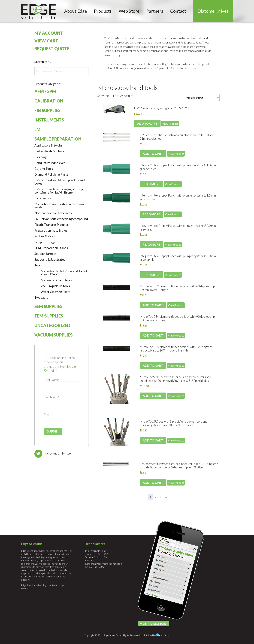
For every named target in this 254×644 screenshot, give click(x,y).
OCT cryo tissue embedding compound (61, 219)
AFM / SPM (45, 91)
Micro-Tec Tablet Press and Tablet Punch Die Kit (64, 273)
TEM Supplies (49, 316)
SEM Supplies (48, 306)
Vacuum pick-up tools (55, 286)
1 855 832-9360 (96, 567)
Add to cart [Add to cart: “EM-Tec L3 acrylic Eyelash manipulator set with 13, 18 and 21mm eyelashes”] (153, 154)
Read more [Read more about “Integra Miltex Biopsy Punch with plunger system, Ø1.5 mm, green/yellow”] (151, 214)
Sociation (165, 635)
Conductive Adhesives (50, 163)
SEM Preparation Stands (51, 248)
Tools (38, 265)
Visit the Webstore (153, 624)
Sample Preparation (58, 139)
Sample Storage (45, 242)
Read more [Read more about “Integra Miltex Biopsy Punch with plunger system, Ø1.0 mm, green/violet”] (151, 184)
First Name (52, 380)
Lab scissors (43, 198)
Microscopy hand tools (128, 88)
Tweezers (41, 297)
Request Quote (52, 49)
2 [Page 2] (155, 497)
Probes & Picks (45, 236)
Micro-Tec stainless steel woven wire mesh (60, 206)
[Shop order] (200, 98)
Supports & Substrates (50, 259)
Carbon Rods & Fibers (49, 151)
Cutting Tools (44, 169)
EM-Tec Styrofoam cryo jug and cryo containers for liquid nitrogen (59, 191)
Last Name (52, 397)
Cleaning (40, 157)
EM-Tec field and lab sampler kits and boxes (60, 182)
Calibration (49, 101)
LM (37, 129)
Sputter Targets (45, 254)
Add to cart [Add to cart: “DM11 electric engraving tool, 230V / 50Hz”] (147, 124)
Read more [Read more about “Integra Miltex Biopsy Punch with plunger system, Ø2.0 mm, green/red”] (151, 245)
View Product (170, 124)
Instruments (49, 120)
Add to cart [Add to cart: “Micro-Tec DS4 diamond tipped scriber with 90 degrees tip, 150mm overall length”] (153, 335)
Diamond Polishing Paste (51, 174)
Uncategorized (52, 325)
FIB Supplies (47, 110)
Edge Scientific (38, 12)
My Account (49, 33)
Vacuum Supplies (53, 335)
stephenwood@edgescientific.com (105, 564)
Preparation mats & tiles (51, 230)
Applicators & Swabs (48, 145)
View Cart (46, 41)
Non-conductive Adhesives (53, 213)
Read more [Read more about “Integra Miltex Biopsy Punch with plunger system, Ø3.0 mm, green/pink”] (151, 275)
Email (48, 415)
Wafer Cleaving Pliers (55, 292)
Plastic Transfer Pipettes (52, 225)
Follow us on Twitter (58, 453)
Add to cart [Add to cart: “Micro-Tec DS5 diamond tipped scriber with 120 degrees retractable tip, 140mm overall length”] (153, 365)
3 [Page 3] (160, 497)
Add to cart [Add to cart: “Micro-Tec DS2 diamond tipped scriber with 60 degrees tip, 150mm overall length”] (153, 305)
